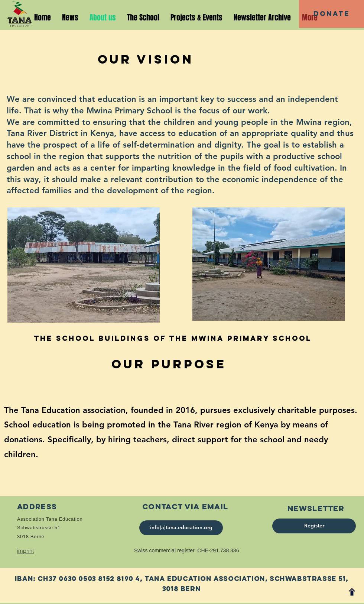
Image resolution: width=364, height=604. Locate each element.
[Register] (314, 526)
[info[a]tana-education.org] (181, 528)
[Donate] (331, 14)
